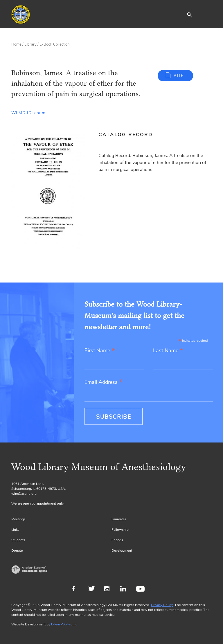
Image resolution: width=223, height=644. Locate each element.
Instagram (109, 589)
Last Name (168, 351)
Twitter (93, 589)
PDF (179, 76)
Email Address (104, 383)
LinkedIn (125, 589)
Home (16, 44)
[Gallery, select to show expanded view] (48, 190)
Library (30, 44)
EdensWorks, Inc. (65, 624)
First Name (100, 351)
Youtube (141, 589)
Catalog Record (126, 135)
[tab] (129, 135)
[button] (189, 15)
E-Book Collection (54, 44)
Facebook (77, 589)
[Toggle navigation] (207, 15)
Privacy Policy (162, 605)
